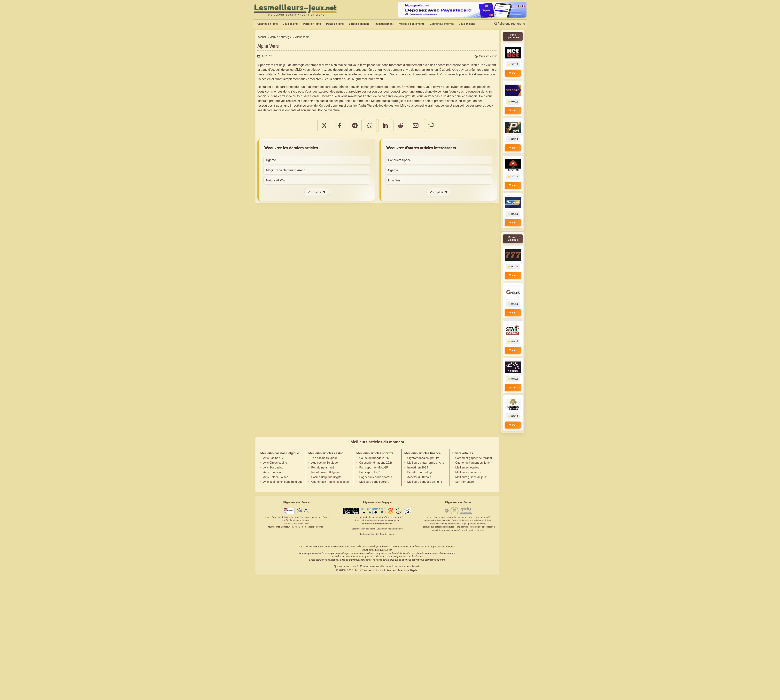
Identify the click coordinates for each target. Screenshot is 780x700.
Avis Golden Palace (276, 477)
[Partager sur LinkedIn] (385, 126)
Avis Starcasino (273, 468)
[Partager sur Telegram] (355, 126)
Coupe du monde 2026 (374, 458)
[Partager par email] (416, 126)
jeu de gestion (389, 106)
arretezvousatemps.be (389, 520)
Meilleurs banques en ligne (425, 482)
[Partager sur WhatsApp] (370, 126)
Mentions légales (409, 570)
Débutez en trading (420, 472)
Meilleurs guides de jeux (471, 477)
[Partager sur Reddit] (400, 126)
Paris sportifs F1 (370, 472)
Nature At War (276, 180)
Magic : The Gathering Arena (286, 170)
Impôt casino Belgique (326, 472)
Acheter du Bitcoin (419, 477)
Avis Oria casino (274, 472)
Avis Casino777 (273, 458)
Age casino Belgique (324, 463)
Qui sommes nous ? (346, 566)
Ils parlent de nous (392, 566)
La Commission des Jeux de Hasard (377, 534)
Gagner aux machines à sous (330, 482)
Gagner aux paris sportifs (376, 477)
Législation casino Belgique (390, 529)
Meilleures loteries (467, 468)
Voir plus (317, 192)
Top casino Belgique (324, 458)
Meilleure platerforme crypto (426, 463)
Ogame (271, 160)
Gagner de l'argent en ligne (472, 463)
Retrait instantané (323, 468)
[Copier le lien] (431, 126)
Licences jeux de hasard (363, 529)
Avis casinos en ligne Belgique (283, 482)
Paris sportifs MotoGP (374, 468)
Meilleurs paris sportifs (374, 482)
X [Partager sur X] (324, 126)
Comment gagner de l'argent (474, 458)
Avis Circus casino (275, 463)
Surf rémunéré (465, 482)
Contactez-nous (370, 566)
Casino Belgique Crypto (326, 477)
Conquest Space (399, 160)
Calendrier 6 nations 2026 (376, 463)
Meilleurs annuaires (468, 472)
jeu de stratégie (314, 74)
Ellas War (394, 180)
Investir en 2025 (418, 468)
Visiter (513, 73)
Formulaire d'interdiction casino (377, 524)
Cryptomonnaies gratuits (423, 458)
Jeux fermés (413, 566)
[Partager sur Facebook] (339, 126)
